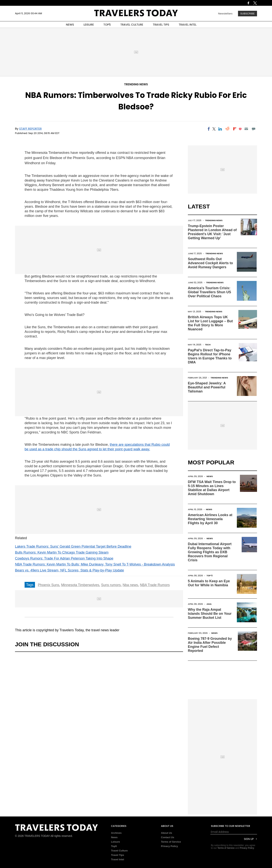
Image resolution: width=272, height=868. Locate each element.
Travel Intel (118, 859)
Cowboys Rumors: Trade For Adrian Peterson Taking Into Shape (64, 558)
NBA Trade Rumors (155, 585)
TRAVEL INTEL (188, 25)
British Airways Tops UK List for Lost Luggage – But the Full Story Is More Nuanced (210, 323)
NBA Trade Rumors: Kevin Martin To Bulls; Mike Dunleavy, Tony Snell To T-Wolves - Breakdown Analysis (95, 564)
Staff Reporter (31, 129)
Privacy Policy (169, 846)
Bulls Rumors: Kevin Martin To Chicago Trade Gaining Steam (62, 552)
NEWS (70, 25)
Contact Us (168, 837)
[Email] (246, 129)
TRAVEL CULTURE (132, 25)
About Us (167, 833)
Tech (208, 345)
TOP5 (107, 25)
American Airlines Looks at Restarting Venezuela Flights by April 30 (210, 519)
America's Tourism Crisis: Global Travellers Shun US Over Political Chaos (209, 292)
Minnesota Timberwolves (80, 585)
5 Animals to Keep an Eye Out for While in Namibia (209, 583)
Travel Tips (118, 855)
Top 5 (210, 576)
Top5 (114, 846)
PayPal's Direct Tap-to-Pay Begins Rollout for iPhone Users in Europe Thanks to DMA (210, 356)
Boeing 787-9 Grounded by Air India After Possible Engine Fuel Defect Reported (210, 645)
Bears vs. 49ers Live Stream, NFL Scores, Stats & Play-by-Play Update (70, 570)
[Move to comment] (254, 129)
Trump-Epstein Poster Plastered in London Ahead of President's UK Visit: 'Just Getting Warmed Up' (212, 232)
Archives (116, 833)
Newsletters (225, 14)
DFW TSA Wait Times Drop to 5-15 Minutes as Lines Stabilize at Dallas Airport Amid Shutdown (212, 488)
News (210, 476)
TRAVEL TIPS (161, 25)
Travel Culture (119, 851)
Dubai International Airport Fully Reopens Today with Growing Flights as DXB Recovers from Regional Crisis (210, 552)
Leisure (115, 842)
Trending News (136, 84)
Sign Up (249, 839)
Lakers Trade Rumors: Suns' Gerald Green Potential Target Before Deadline (73, 546)
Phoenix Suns (49, 585)
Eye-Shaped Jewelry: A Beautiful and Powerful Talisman (207, 387)
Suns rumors (111, 585)
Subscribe (248, 14)
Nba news (130, 585)
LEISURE (89, 25)
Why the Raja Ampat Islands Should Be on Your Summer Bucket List (210, 614)
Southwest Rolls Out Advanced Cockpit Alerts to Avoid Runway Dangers (210, 263)
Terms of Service (171, 842)
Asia (209, 604)
